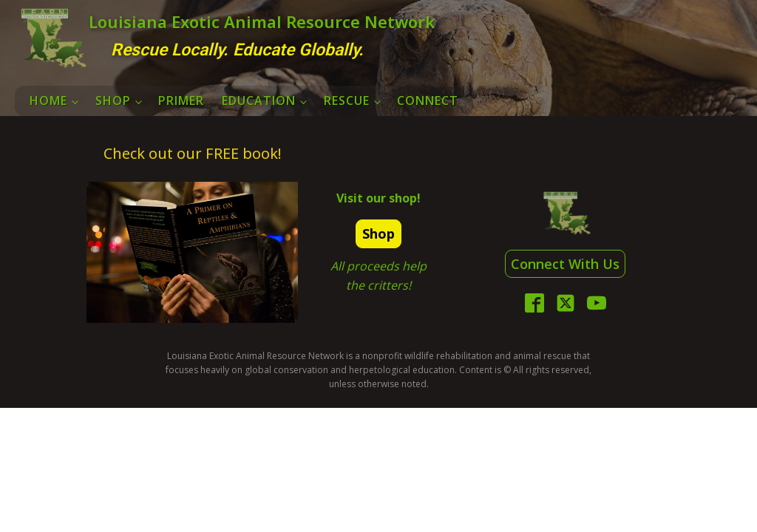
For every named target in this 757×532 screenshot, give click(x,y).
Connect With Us (565, 264)
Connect (428, 100)
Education (259, 100)
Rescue (347, 100)
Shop (113, 100)
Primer (181, 100)
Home (48, 100)
